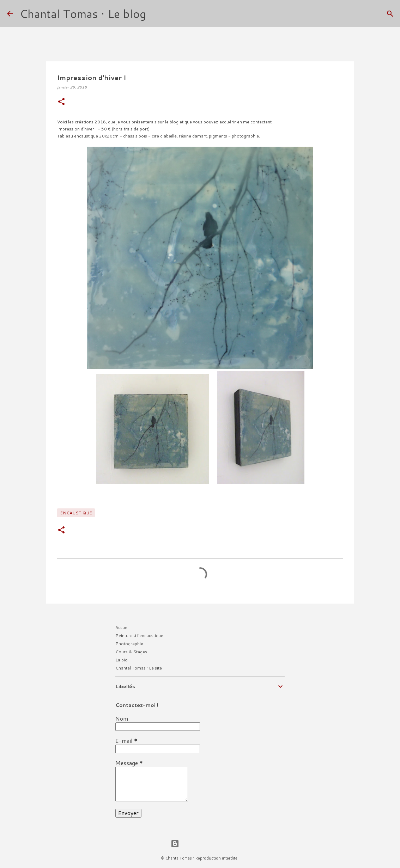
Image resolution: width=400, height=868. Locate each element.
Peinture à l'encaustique (139, 635)
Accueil (122, 627)
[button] (61, 102)
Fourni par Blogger (200, 843)
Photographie (129, 644)
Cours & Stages (131, 652)
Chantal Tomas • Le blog (83, 14)
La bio (122, 660)
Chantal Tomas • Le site (139, 668)
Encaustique (76, 513)
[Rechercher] (156, 14)
